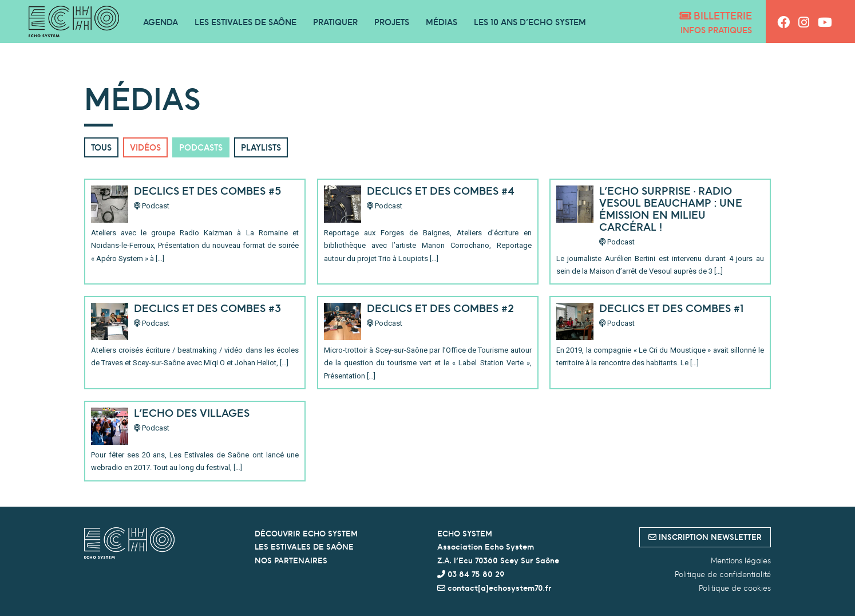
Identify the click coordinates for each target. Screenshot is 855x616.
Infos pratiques (716, 30)
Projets (392, 22)
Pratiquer (335, 22)
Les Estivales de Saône (246, 22)
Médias (442, 22)
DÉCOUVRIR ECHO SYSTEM (306, 534)
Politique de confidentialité (723, 574)
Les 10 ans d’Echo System (530, 22)
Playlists (261, 147)
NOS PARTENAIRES (291, 560)
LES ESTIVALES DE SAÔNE (304, 547)
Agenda (161, 22)
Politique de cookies (735, 588)
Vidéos (145, 147)
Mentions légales (741, 560)
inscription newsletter (705, 537)
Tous (101, 147)
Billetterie (716, 16)
